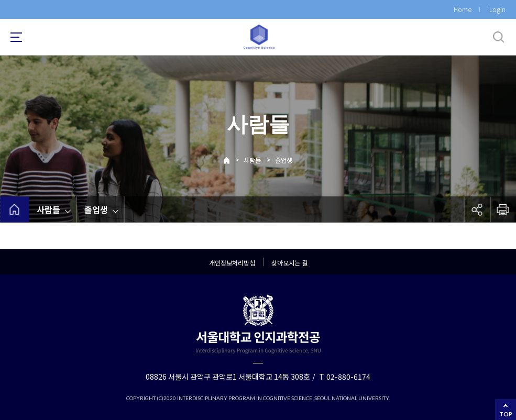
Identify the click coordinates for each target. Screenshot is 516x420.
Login (497, 9)
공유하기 (477, 209)
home (14, 209)
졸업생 (284, 160)
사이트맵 (16, 37)
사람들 (252, 160)
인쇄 (503, 209)
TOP (506, 414)
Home (463, 9)
